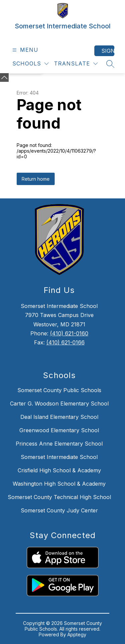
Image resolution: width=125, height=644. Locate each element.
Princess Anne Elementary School (59, 444)
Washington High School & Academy (59, 484)
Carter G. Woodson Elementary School (59, 404)
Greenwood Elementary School (59, 430)
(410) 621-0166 (65, 342)
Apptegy (77, 634)
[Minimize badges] (4, 77)
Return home (36, 179)
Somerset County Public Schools (59, 390)
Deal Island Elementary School (59, 417)
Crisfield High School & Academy (59, 470)
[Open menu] (24, 50)
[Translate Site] (76, 64)
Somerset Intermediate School (59, 457)
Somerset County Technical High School (59, 497)
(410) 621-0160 (69, 333)
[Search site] (110, 64)
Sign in (108, 51)
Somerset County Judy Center (59, 510)
